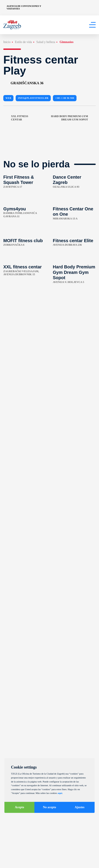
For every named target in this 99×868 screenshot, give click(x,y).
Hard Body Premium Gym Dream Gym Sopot (73, 118)
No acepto (50, 807)
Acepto (19, 807)
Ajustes (80, 807)
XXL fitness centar (16, 118)
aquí (60, 793)
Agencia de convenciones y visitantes (24, 7)
